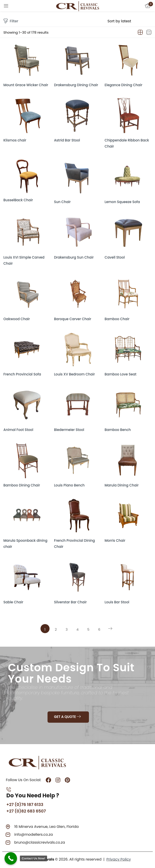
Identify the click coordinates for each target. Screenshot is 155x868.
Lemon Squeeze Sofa (122, 202)
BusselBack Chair (18, 200)
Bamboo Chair (117, 319)
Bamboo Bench (118, 430)
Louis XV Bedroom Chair (75, 374)
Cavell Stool (115, 257)
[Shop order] (130, 21)
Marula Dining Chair (122, 485)
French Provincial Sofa (22, 374)
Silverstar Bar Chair (70, 602)
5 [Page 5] (88, 629)
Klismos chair (15, 140)
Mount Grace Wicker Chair (26, 85)
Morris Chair (115, 540)
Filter (11, 21)
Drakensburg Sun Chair (74, 257)
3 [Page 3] (67, 629)
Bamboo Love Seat (120, 374)
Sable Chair (13, 602)
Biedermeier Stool (69, 430)
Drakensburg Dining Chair (76, 85)
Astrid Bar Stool (67, 140)
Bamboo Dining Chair (22, 485)
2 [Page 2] (56, 629)
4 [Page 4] (77, 629)
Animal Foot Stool (18, 430)
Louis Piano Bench (69, 485)
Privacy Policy (119, 859)
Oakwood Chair (17, 319)
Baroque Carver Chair (73, 319)
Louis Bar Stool (117, 602)
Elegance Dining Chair (123, 85)
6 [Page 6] (99, 629)
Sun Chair (62, 202)
